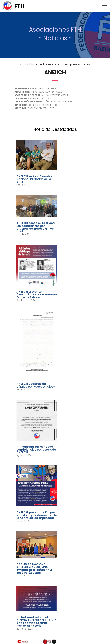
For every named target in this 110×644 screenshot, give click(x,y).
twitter (57, 623)
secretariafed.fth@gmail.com (59, 573)
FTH (19, 6)
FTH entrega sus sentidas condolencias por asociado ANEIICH (33, 320)
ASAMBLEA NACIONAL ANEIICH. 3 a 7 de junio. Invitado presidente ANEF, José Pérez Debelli (34, 373)
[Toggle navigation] (105, 5)
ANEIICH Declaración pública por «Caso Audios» (72, 259)
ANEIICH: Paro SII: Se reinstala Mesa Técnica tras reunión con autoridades (34, 494)
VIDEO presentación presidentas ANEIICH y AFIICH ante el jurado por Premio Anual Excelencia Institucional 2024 (75, 499)
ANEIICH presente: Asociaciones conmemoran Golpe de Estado (34, 238)
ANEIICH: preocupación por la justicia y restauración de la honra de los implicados (75, 322)
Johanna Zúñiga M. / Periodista (67, 606)
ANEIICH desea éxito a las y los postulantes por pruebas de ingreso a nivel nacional (75, 169)
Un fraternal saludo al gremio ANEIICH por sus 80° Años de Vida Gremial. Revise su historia (74, 373)
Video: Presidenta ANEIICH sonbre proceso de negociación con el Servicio (75, 423)
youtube (57, 634)
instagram (57, 629)
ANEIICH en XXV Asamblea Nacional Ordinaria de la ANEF (31, 175)
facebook (57, 618)
